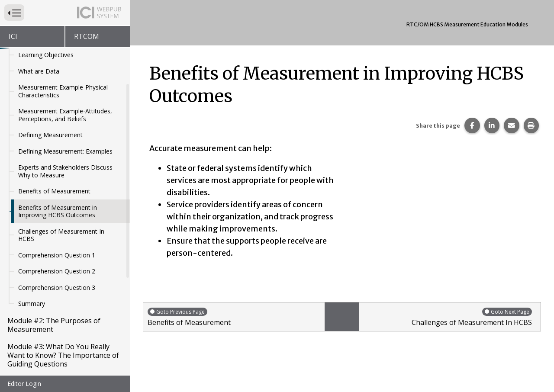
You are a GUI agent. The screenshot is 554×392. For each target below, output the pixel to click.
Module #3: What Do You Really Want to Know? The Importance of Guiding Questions (63, 315)
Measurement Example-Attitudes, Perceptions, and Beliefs (65, 75)
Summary (32, 264)
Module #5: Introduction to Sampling (51, 372)
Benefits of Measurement (54, 151)
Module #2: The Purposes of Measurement (54, 285)
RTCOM (87, 36)
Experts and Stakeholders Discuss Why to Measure (65, 131)
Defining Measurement (50, 95)
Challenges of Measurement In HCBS (61, 195)
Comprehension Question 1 (57, 215)
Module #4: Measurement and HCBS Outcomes (56, 346)
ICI (13, 36)
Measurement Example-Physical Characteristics (63, 51)
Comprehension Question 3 (57, 248)
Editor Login (24, 384)
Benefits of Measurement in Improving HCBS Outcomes (58, 172)
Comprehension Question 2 (57, 231)
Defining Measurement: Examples (65, 111)
